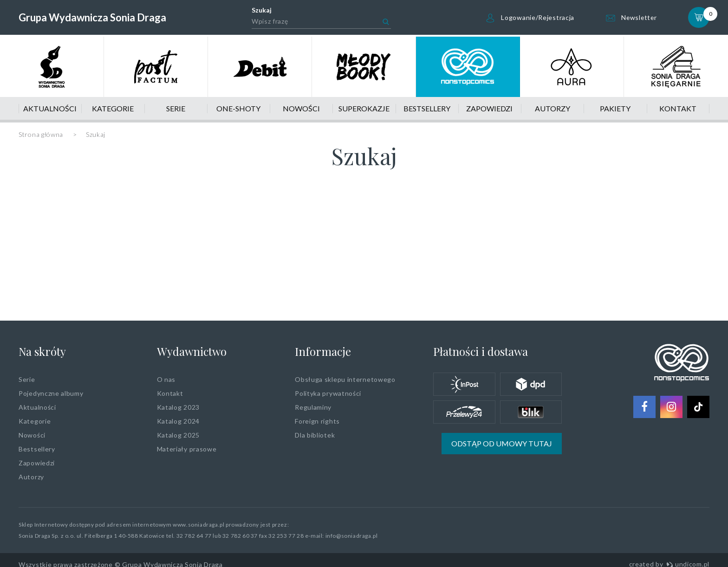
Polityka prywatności (328, 393)
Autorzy (552, 108)
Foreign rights (317, 421)
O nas (166, 379)
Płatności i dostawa (481, 351)
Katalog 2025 (178, 435)
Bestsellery (427, 108)
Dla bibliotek (315, 435)
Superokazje (364, 108)
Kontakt (678, 108)
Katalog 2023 (178, 407)
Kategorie (113, 108)
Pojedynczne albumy (51, 393)
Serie (176, 108)
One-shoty (238, 108)
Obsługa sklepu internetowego (345, 379)
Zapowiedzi (489, 108)
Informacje (323, 351)
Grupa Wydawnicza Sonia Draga (92, 17)
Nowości (301, 108)
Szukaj (261, 10)
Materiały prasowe (187, 449)
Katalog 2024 (178, 421)
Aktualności (50, 108)
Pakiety (615, 108)
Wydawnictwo (192, 351)
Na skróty (42, 351)
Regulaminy (313, 407)
